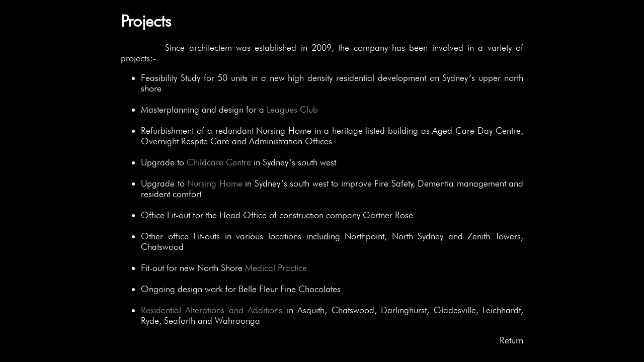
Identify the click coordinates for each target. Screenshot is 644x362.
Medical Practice (276, 268)
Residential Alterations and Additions (212, 310)
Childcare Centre (219, 162)
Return (511, 340)
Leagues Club (292, 109)
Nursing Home (215, 183)
